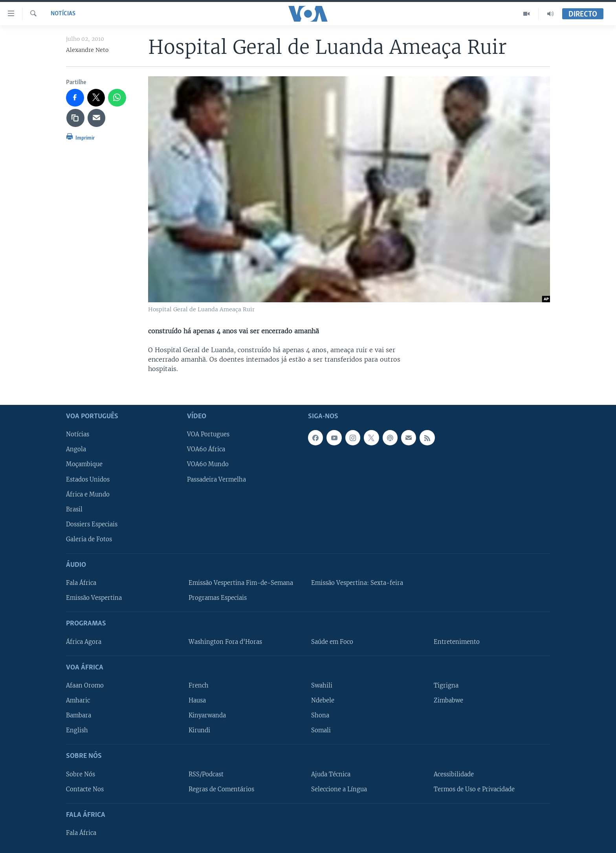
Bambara (79, 715)
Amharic (78, 700)
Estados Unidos (88, 480)
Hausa (197, 700)
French (199, 686)
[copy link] (75, 118)
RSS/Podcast (206, 774)
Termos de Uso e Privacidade (474, 789)
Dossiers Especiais (92, 524)
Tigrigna (446, 686)
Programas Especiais (218, 598)
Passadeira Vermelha (216, 480)
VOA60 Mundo (208, 464)
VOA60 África (206, 449)
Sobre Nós (81, 774)
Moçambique (84, 464)
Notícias (63, 14)
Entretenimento (457, 642)
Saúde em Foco (332, 642)
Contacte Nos (85, 789)
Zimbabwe (448, 700)
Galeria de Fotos (89, 539)
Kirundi (199, 730)
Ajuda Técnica (331, 774)
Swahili (322, 686)
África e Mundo (88, 495)
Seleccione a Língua (339, 789)
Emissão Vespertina (94, 598)
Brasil (74, 509)
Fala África (81, 583)
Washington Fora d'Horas (225, 642)
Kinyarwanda (207, 715)
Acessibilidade (454, 774)
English (77, 730)
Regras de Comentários (221, 789)
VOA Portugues (208, 434)
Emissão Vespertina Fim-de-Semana (241, 583)
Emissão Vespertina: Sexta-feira (357, 583)
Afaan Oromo (85, 686)
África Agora (84, 642)
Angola (76, 449)
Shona (320, 715)
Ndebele (323, 700)
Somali (321, 730)
